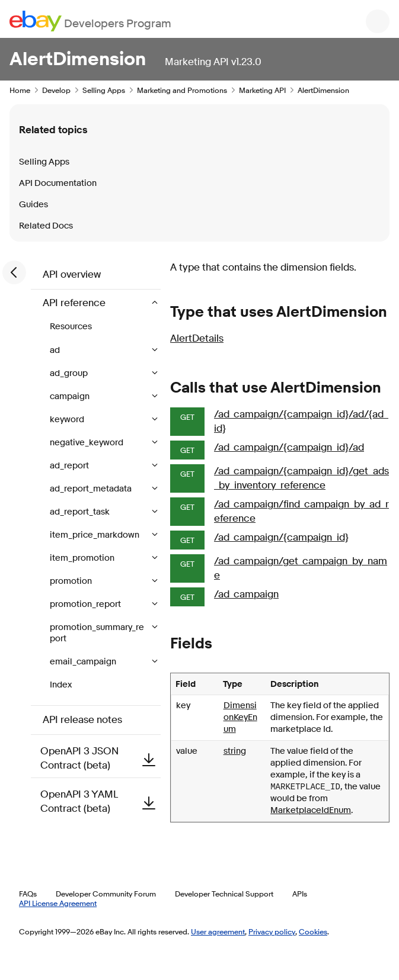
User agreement (218, 931)
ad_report (70, 466)
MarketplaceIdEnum (311, 810)
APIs (300, 894)
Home (20, 90)
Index (61, 685)
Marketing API (262, 90)
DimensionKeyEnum (240, 717)
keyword (68, 420)
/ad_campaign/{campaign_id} (281, 537)
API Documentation (58, 183)
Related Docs (46, 226)
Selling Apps (104, 90)
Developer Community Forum (106, 894)
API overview (72, 274)
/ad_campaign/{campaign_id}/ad (289, 447)
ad (56, 350)
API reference (75, 303)
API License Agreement (58, 903)
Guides (33, 205)
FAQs (28, 894)
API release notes (82, 720)
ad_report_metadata (92, 489)
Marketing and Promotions (182, 90)
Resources (71, 327)
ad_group (70, 373)
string (235, 751)
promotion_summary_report (97, 633)
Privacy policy (272, 931)
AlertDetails (197, 338)
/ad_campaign (246, 594)
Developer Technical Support (224, 894)
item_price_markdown (95, 535)
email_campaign (84, 662)
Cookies (313, 931)
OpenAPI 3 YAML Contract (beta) (100, 801)
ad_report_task (81, 512)
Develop (56, 90)
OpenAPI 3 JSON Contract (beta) (100, 758)
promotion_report (86, 604)
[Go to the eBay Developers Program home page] (90, 21)
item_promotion (83, 558)
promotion (72, 581)
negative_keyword (87, 443)
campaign (71, 396)
